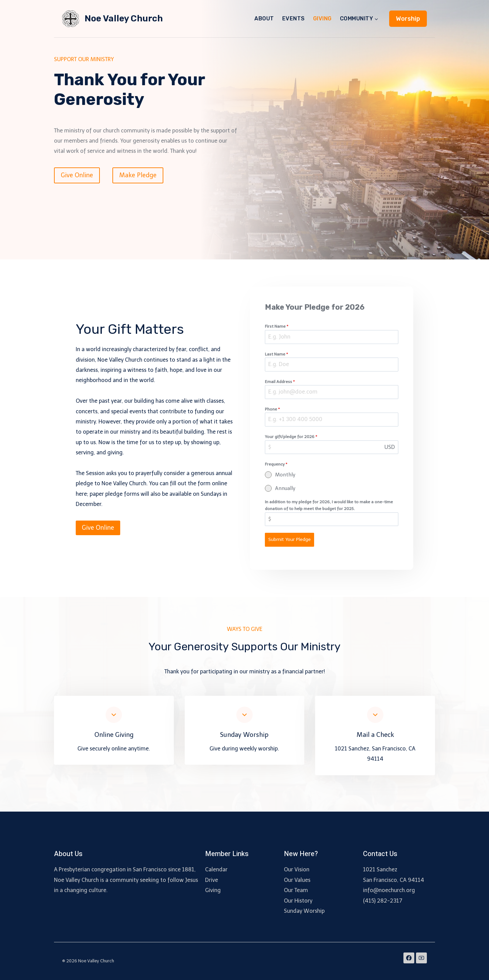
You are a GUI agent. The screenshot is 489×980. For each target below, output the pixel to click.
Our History (298, 901)
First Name (278, 328)
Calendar (216, 869)
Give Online (77, 175)
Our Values (297, 880)
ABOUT (264, 19)
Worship (408, 19)
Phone (274, 410)
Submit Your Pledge (291, 541)
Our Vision (297, 869)
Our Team (296, 890)
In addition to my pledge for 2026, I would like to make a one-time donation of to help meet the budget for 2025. (330, 506)
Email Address (281, 383)
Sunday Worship (304, 911)
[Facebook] (409, 958)
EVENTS (294, 19)
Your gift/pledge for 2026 (292, 438)
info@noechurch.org (389, 890)
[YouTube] (421, 958)
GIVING (322, 19)
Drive (212, 880)
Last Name (278, 355)
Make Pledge (138, 175)
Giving (213, 890)
